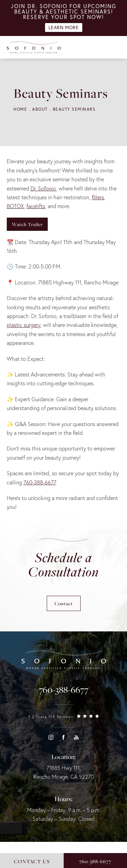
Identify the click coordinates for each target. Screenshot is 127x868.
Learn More (64, 27)
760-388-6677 (40, 482)
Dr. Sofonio (43, 188)
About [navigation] (40, 109)
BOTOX (15, 206)
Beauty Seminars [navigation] (74, 109)
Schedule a (63, 565)
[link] (64, 690)
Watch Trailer (27, 224)
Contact (64, 603)
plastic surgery (24, 325)
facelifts (36, 206)
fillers (98, 197)
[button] (51, 737)
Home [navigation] (20, 109)
